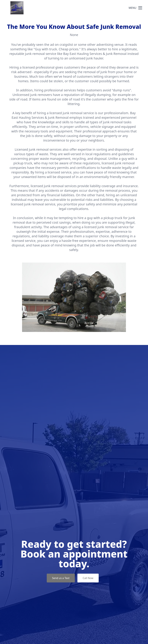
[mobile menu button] (140, 8)
